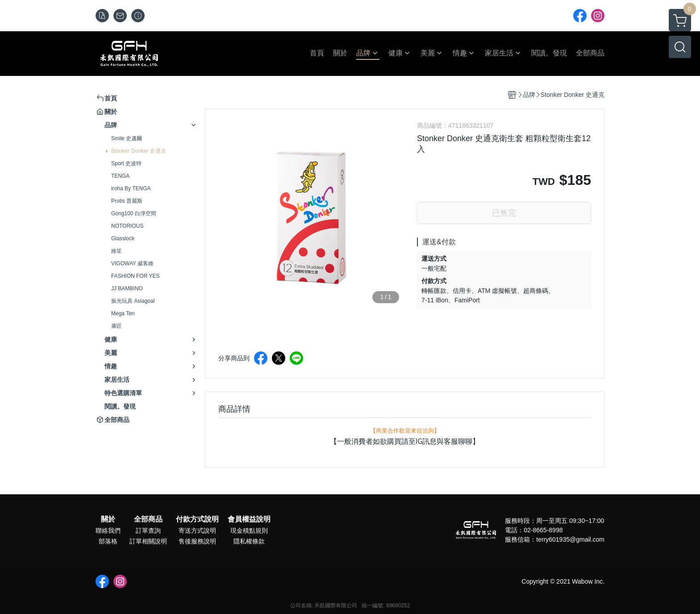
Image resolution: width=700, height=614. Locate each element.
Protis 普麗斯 (127, 201)
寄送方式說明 (197, 530)
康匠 (117, 326)
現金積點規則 (249, 530)
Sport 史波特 (126, 163)
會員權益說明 (249, 519)
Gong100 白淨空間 (134, 213)
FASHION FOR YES (135, 276)
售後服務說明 (197, 541)
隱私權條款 (249, 541)
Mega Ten (123, 313)
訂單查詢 (148, 530)
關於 (108, 519)
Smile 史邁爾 (127, 138)
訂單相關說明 (148, 541)
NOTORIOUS (127, 226)
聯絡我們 (108, 530)
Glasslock (123, 238)
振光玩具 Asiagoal (133, 301)
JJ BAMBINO (127, 288)
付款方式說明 (197, 519)
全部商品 (148, 519)
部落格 (108, 541)
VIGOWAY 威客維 (132, 263)
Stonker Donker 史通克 (139, 151)
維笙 (117, 251)
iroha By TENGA (131, 188)
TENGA (120, 176)
